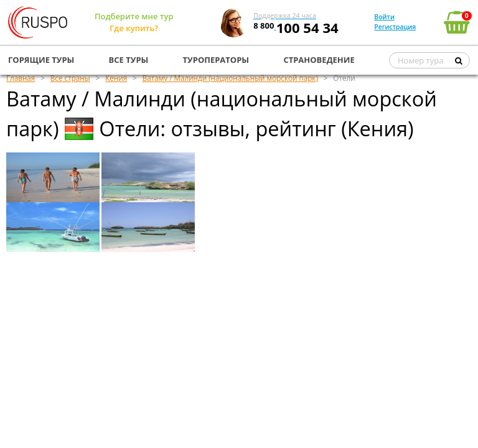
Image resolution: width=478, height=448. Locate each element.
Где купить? (134, 28)
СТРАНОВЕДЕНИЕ (319, 60)
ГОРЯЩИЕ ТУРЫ (41, 60)
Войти (384, 17)
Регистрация (395, 27)
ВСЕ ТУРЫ (129, 60)
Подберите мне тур (134, 16)
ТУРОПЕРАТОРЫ (216, 60)
